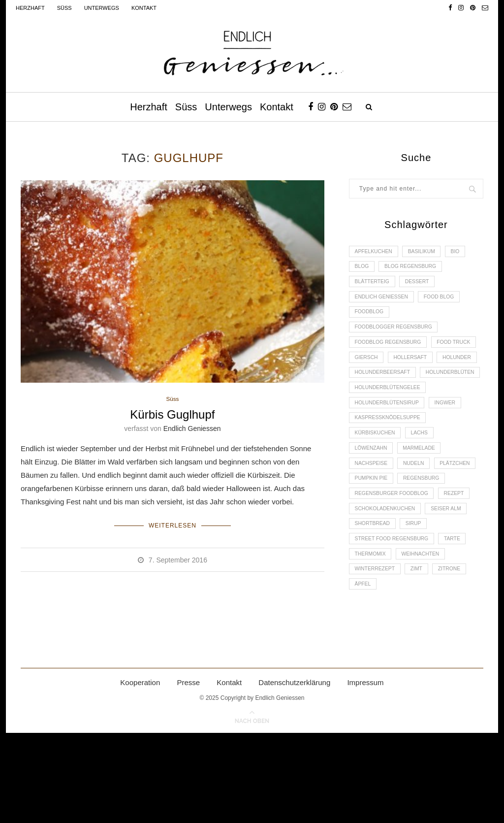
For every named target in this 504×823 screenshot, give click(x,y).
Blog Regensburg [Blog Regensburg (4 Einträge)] (415, 269)
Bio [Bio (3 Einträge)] (463, 252)
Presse (188, 773)
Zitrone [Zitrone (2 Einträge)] (457, 657)
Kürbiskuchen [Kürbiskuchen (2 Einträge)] (377, 488)
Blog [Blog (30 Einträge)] (363, 269)
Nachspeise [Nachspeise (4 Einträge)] (373, 522)
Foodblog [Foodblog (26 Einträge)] (371, 320)
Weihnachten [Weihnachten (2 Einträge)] (426, 639)
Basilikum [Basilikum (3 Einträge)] (427, 252)
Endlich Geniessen (192, 429)
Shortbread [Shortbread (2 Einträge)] (374, 606)
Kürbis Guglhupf (172, 415)
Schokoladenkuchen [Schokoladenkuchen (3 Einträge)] (388, 589)
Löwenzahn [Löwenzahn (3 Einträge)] (373, 505)
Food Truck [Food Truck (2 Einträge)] (373, 370)
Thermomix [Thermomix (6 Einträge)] (372, 639)
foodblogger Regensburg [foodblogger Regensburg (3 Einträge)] (396, 336)
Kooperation (140, 773)
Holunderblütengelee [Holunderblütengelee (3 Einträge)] (390, 437)
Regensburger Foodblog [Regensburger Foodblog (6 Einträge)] (394, 572)
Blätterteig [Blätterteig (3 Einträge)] (374, 286)
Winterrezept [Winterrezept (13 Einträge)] (377, 657)
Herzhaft (30, 8)
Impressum (365, 773)
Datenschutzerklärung (294, 773)
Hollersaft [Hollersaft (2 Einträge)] (373, 387)
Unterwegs (102, 8)
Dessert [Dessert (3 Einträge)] (422, 286)
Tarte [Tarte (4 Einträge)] (459, 623)
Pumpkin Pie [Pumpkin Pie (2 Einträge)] (422, 538)
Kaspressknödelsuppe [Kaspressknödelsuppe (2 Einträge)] (390, 471)
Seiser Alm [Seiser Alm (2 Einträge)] (453, 589)
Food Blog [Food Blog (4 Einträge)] (446, 303)
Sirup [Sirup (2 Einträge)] (418, 606)
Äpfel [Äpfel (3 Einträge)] (364, 673)
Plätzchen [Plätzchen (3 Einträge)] (371, 538)
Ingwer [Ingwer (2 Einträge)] (452, 454)
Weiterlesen (173, 525)
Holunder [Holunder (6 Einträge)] (423, 387)
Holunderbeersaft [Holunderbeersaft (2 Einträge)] (385, 404)
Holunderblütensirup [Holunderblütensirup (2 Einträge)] (390, 454)
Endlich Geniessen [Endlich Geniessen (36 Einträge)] (384, 303)
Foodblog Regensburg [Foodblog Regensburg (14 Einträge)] (391, 353)
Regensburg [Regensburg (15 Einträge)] (375, 555)
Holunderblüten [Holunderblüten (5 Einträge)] (381, 421)
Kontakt (144, 8)
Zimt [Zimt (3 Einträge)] (422, 657)
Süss (64, 8)
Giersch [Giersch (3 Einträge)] (421, 370)
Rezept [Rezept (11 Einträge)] (461, 572)
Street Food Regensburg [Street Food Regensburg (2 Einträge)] (394, 623)
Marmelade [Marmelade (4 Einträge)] (424, 505)
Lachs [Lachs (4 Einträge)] (425, 488)
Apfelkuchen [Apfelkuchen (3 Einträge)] (375, 252)
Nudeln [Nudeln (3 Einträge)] (419, 522)
